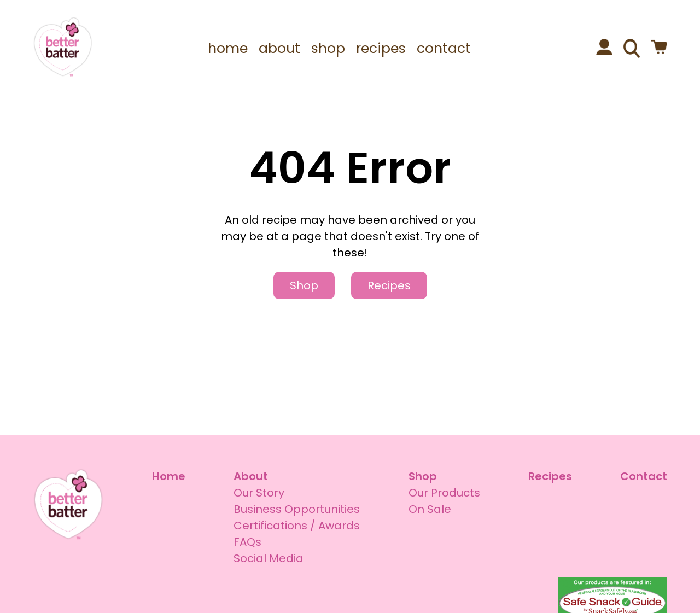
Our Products (444, 493)
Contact (644, 476)
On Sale (430, 509)
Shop (304, 285)
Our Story (259, 493)
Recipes (389, 285)
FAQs (247, 542)
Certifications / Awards (297, 526)
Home (169, 476)
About (251, 476)
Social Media (269, 558)
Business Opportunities (297, 509)
